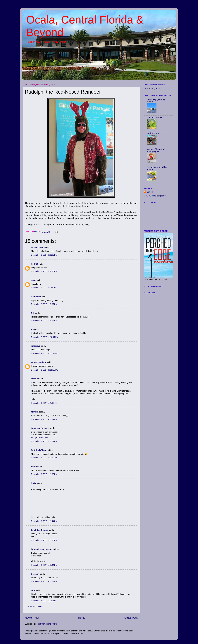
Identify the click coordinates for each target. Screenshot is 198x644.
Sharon (35, 467)
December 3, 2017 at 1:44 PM (44, 521)
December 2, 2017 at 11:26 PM (45, 370)
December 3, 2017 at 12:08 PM (45, 458)
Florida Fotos (153, 133)
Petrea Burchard (39, 362)
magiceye (36, 346)
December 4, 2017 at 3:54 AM (44, 581)
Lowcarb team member (42, 549)
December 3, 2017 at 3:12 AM (44, 419)
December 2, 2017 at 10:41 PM (45, 337)
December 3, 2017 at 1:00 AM (44, 403)
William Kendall (38, 247)
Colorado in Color (155, 117)
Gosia (34, 280)
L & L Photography (152, 88)
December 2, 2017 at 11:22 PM (45, 354)
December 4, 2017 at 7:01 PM (44, 601)
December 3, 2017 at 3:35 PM (44, 540)
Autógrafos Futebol (39, 438)
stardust (35, 379)
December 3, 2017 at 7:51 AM (44, 441)
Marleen (35, 412)
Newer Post (32, 618)
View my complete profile (155, 196)
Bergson (35, 574)
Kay (33, 330)
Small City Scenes (40, 530)
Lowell (150, 192)
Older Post (131, 618)
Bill (33, 313)
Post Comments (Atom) (47, 624)
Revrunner (36, 297)
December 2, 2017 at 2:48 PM (44, 288)
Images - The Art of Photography (156, 150)
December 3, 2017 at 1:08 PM (44, 474)
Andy (34, 483)
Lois (33, 590)
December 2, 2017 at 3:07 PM (44, 304)
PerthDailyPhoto (39, 450)
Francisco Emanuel (40, 428)
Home (82, 618)
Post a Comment (36, 606)
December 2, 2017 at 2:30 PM (44, 271)
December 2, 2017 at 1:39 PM (44, 255)
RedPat (35, 264)
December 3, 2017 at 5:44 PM (44, 565)
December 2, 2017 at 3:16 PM (44, 321)
